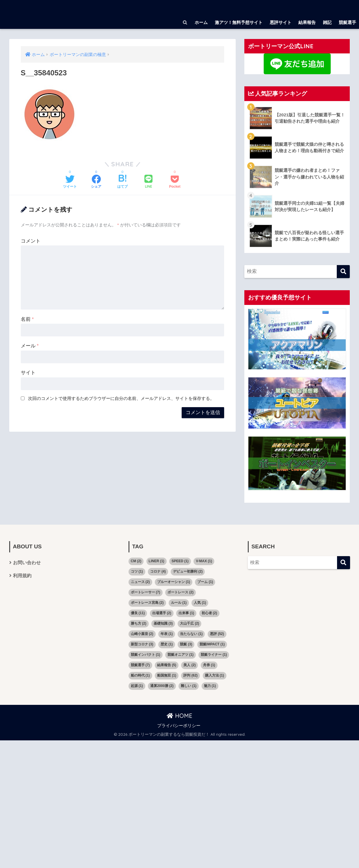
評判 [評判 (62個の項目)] (190, 675)
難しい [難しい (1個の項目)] (189, 686)
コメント (31, 241)
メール (30, 346)
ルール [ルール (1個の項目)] (179, 603)
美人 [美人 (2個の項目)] (189, 665)
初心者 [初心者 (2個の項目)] (209, 613)
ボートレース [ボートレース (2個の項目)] (181, 592)
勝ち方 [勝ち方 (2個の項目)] (139, 623)
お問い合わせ (27, 563)
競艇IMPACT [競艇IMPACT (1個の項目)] (212, 644)
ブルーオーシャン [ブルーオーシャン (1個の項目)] (174, 582)
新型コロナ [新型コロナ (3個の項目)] (142, 644)
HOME (179, 716)
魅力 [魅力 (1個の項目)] (210, 686)
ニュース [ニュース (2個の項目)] (140, 582)
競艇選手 (347, 22)
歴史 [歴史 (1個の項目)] (167, 644)
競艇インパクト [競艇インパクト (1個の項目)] (146, 655)
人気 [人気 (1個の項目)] (200, 603)
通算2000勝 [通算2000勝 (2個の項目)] (162, 686)
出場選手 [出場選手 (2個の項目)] (162, 613)
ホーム (201, 22)
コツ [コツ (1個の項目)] (137, 571)
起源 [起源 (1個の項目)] (137, 686)
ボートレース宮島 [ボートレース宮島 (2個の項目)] (147, 603)
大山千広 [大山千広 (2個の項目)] (189, 623)
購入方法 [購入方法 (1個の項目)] (215, 675)
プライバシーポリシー (179, 726)
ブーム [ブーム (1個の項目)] (205, 582)
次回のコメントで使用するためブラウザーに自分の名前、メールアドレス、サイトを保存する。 (121, 398)
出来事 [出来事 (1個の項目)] (186, 613)
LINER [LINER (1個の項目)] (157, 561)
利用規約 (22, 576)
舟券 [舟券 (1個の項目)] (209, 665)
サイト (28, 373)
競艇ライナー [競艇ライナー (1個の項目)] (214, 655)
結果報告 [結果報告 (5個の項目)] (167, 665)
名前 (27, 319)
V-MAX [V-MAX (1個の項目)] (204, 561)
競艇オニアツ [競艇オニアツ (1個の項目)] (181, 655)
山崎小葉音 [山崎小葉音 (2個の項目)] (142, 634)
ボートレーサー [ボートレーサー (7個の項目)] (146, 592)
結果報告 (307, 22)
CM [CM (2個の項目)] (136, 561)
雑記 (327, 22)
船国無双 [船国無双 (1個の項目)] (167, 675)
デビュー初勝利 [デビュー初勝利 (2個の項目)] (188, 571)
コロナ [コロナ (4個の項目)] (158, 571)
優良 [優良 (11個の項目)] (138, 613)
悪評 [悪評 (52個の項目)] (217, 634)
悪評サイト (281, 22)
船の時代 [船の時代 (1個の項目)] (140, 675)
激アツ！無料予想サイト (239, 22)
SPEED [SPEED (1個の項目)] (180, 561)
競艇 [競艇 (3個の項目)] (186, 644)
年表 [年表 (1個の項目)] (167, 634)
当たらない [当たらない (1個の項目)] (191, 634)
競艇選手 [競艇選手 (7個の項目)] (140, 665)
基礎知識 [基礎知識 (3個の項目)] (163, 623)
